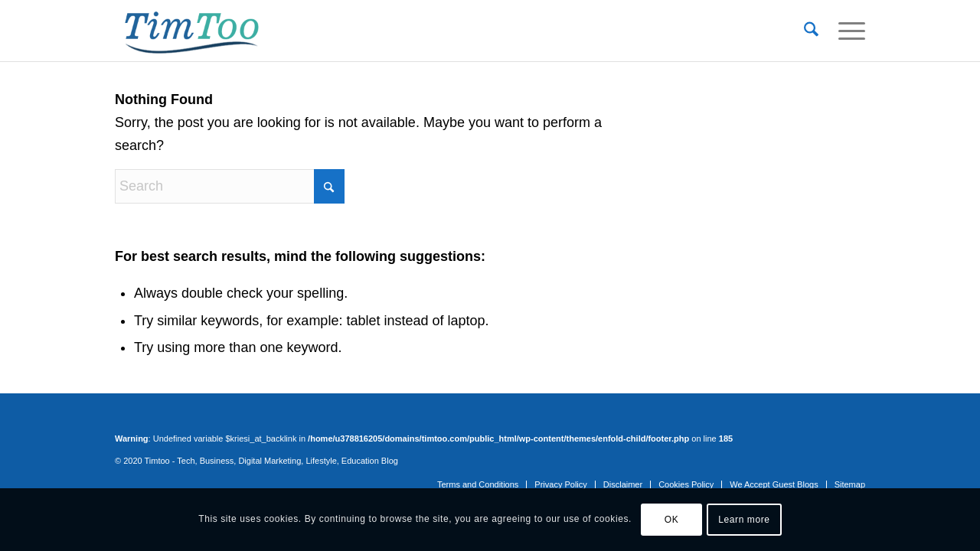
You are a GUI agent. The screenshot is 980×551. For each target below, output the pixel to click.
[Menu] (847, 31)
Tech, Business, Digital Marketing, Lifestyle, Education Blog (287, 461)
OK (672, 520)
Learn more (744, 520)
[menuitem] (811, 31)
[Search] (811, 31)
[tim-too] (191, 31)
